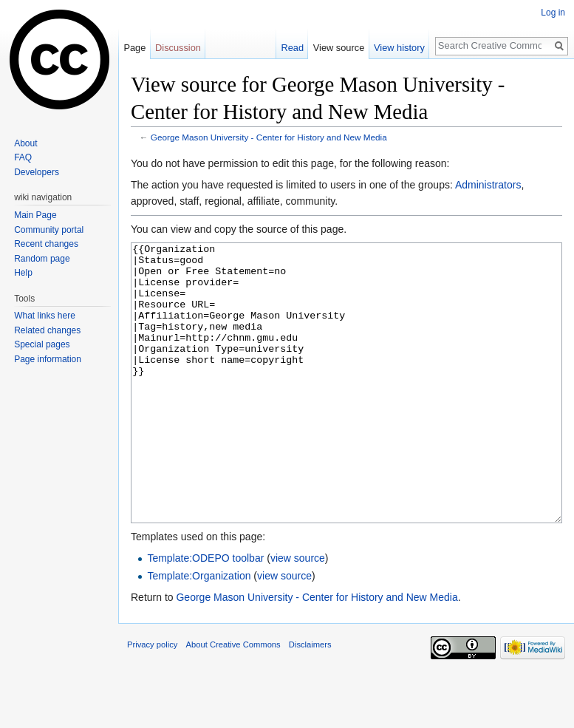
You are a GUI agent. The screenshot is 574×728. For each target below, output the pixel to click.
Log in (553, 13)
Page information (48, 359)
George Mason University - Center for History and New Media (269, 137)
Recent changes (46, 244)
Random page (42, 259)
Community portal (49, 230)
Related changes (47, 330)
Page (134, 48)
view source (298, 613)
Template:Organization (199, 631)
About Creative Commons (233, 700)
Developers (37, 172)
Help (23, 273)
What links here (45, 316)
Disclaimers (310, 700)
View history (399, 48)
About (25, 143)
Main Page (35, 215)
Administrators (488, 185)
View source (339, 48)
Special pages (42, 344)
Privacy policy (152, 700)
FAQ (23, 157)
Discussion (178, 48)
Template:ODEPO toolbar (205, 613)
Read (292, 48)
